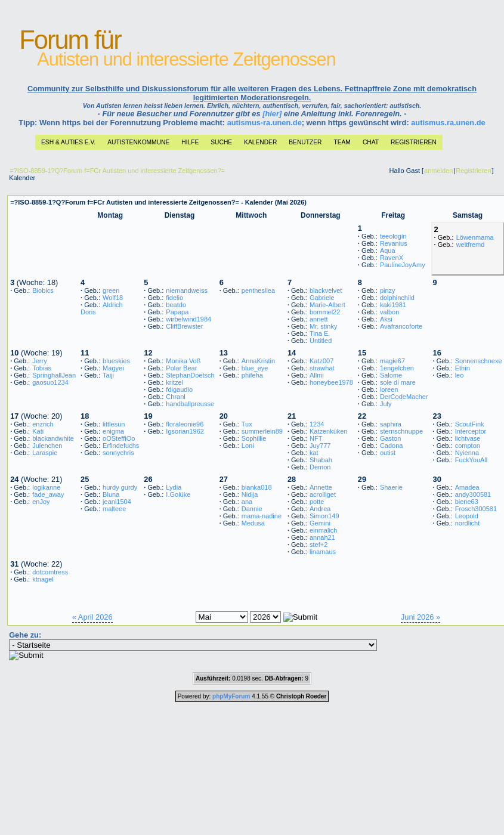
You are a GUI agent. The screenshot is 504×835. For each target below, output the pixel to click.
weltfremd (471, 245)
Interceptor (471, 431)
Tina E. (320, 333)
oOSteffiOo (119, 438)
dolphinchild (397, 298)
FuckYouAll (471, 460)
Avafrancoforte (401, 326)
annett (319, 319)
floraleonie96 (185, 424)
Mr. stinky (323, 326)
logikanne (46, 487)
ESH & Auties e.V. (68, 142)
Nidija (250, 494)
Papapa (177, 312)
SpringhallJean (54, 375)
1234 (317, 424)
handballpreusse (190, 404)
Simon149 (324, 516)
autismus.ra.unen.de (448, 123)
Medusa (253, 523)
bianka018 (257, 487)
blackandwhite (53, 438)
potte (317, 502)
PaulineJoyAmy (403, 265)
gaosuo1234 (50, 382)
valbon (389, 312)
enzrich (43, 424)
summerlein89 (262, 431)
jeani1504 (117, 502)
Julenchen (47, 446)
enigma (113, 431)
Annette (321, 487)
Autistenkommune (138, 142)
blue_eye (255, 368)
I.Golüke (178, 494)
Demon (320, 467)
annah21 (322, 537)
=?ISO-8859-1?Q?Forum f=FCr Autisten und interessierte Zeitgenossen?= (117, 171)
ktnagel (43, 579)
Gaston (390, 438)
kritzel (174, 382)
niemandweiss (187, 290)
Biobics (43, 290)
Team (342, 142)
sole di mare (398, 382)
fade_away (48, 494)
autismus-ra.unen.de (265, 123)
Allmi (317, 375)
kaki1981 (393, 305)
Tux (247, 424)
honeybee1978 (331, 382)
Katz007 (321, 361)
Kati (38, 431)
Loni (248, 446)
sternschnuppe (401, 431)
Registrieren (414, 142)
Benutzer (305, 142)
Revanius (394, 243)
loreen (389, 389)
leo (460, 375)
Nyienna (467, 453)
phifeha (252, 375)
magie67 (392, 361)
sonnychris (118, 453)
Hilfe (190, 142)
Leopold (467, 516)
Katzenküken (329, 431)
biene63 (467, 502)
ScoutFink (470, 424)
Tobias (42, 368)
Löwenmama (475, 237)
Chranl (175, 397)
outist (388, 453)
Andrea (320, 509)
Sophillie (254, 438)
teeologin (393, 236)
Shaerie (391, 487)
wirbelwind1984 (188, 319)
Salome (391, 375)
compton (468, 446)
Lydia (174, 487)
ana (247, 502)
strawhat (322, 368)
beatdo (176, 305)
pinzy (388, 290)
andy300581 (473, 494)
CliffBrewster (184, 326)
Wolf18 (113, 298)
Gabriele (322, 298)
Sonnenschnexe (479, 361)
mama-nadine (262, 516)
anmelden (438, 171)
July (386, 404)
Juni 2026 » (420, 617)
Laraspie (45, 453)
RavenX (392, 258)
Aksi (386, 319)
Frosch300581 (476, 509)
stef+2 (319, 545)
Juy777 (320, 446)
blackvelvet (326, 290)
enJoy (41, 502)
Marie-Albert (327, 305)
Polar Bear (181, 368)
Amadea (467, 487)
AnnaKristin (258, 361)
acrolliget (323, 494)
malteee (114, 509)
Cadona (392, 446)
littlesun (114, 424)
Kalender (260, 142)
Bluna (111, 494)
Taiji (108, 375)
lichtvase (468, 438)
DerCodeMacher (404, 397)
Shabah (321, 460)
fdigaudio (179, 389)
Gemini (320, 523)
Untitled (321, 341)
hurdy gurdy (120, 487)
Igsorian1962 (185, 431)
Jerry (39, 361)
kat (314, 453)
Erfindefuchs (121, 446)
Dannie (252, 509)
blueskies (116, 361)
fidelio (174, 298)
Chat (371, 142)
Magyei (113, 368)
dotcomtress (50, 572)
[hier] (272, 114)
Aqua (388, 250)
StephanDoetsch (190, 375)
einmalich (323, 530)
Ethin (463, 368)
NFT (316, 438)
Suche (221, 142)
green (111, 290)
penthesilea (258, 290)
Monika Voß (183, 361)
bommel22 (325, 312)
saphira (391, 424)
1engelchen (397, 368)
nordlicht (468, 523)
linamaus (323, 552)
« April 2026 (92, 617)
